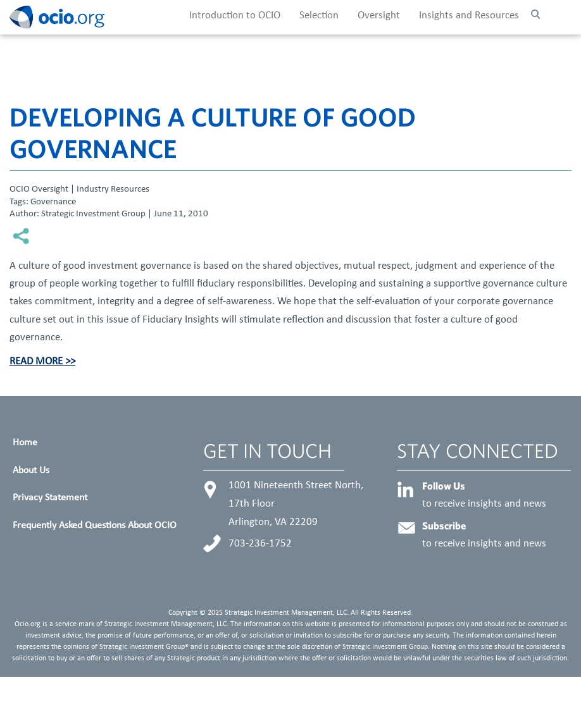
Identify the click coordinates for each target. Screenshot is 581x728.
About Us (31, 471)
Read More (36, 362)
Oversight (379, 16)
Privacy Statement (50, 498)
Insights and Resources (469, 16)
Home (25, 443)
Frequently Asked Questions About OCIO (95, 526)
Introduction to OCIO (235, 16)
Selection (319, 16)
